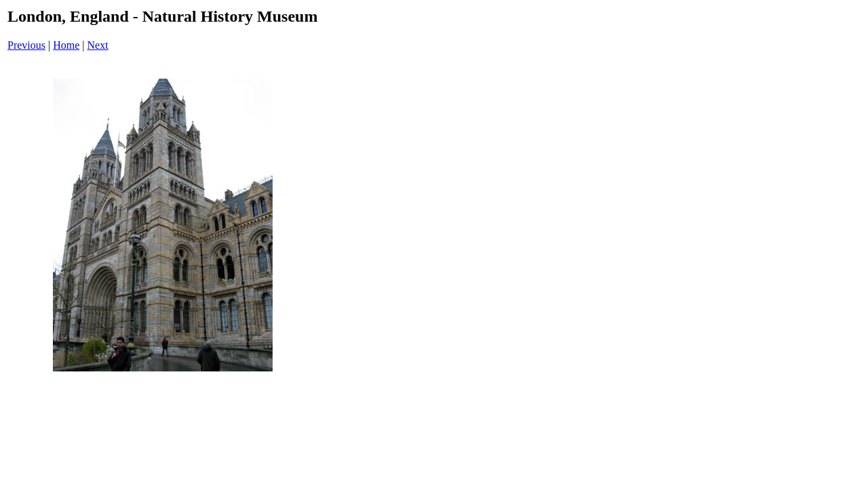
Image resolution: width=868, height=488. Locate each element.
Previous (26, 45)
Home (66, 45)
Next (98, 45)
